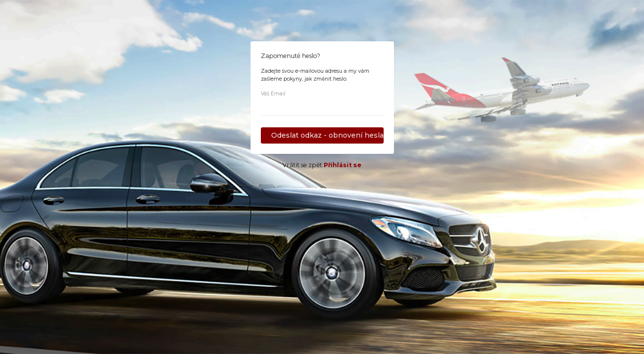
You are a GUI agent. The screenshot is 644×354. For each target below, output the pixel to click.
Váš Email (273, 94)
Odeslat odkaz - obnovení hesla (327, 135)
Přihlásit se (343, 165)
